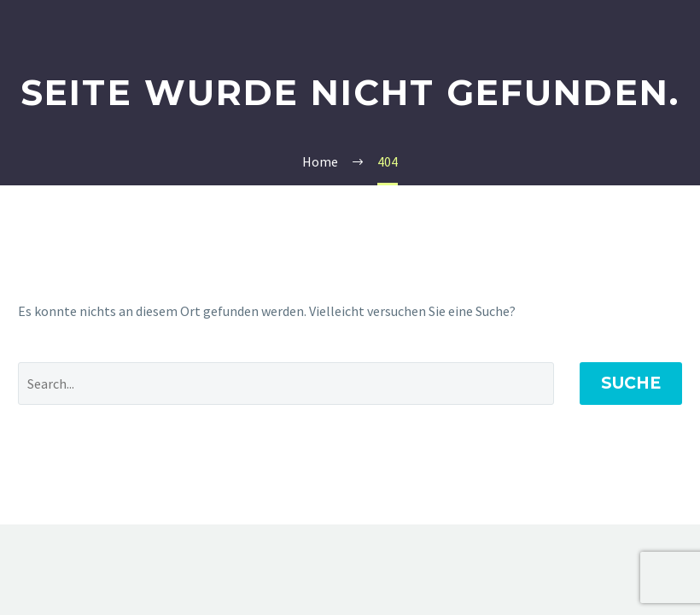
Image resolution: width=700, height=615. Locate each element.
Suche (631, 383)
